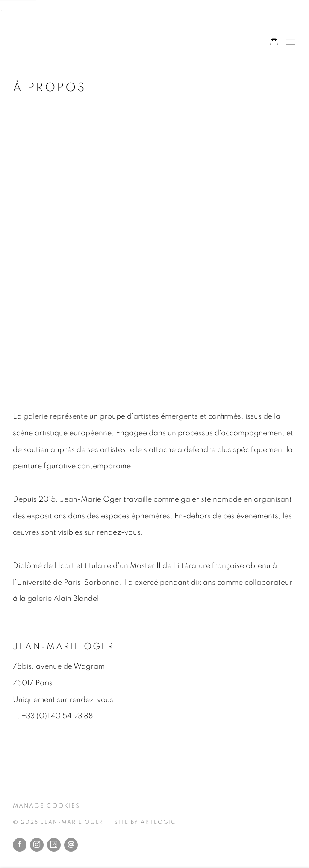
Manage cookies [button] (46, 806)
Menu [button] (290, 42)
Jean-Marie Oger (60, 42)
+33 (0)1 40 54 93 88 (57, 716)
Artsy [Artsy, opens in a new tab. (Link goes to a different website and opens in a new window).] (54, 845)
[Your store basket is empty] (274, 42)
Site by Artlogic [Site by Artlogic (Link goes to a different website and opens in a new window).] (145, 822)
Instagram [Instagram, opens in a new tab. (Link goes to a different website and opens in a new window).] (37, 845)
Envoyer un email (71, 845)
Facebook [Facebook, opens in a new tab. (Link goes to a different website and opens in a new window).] (20, 845)
